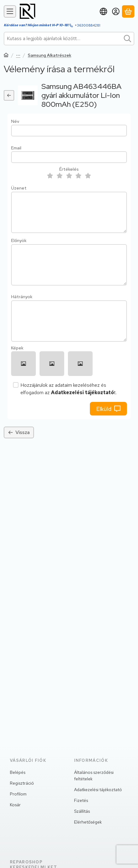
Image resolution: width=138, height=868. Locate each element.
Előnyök (19, 241)
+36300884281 (88, 25)
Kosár (15, 805)
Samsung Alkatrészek (50, 55)
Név (15, 121)
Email (16, 148)
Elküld (108, 409)
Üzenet (19, 188)
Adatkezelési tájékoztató (98, 790)
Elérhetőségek (88, 822)
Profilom (18, 794)
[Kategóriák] (10, 11)
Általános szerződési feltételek (94, 776)
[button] (23, 364)
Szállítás (82, 811)
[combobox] (69, 39)
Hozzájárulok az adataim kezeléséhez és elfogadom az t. (69, 389)
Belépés (18, 772)
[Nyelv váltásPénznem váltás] (103, 11)
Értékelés (69, 169)
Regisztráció (22, 783)
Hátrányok (22, 297)
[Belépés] (116, 11)
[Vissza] (9, 95)
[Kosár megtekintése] (128, 11)
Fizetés (81, 800)
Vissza (19, 432)
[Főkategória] (6, 56)
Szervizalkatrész (18, 56)
